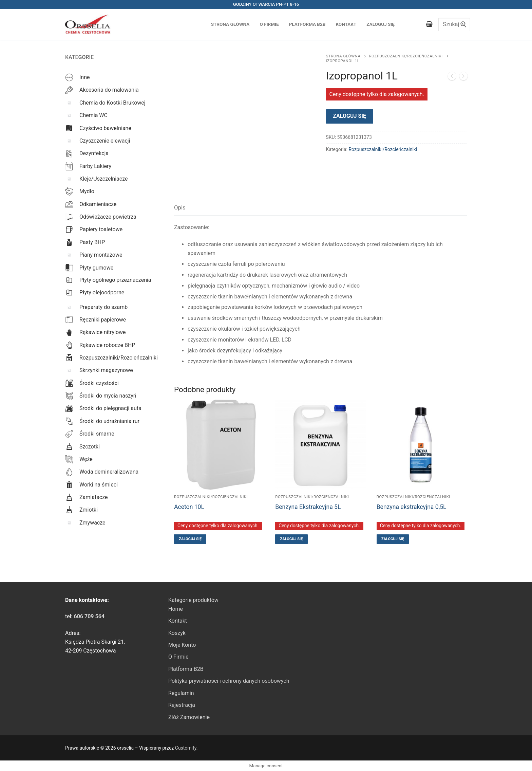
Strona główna (343, 56)
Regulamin (181, 693)
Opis (180, 207)
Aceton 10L (189, 507)
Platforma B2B (186, 669)
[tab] (180, 208)
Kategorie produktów (193, 600)
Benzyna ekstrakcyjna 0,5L (412, 507)
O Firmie (178, 657)
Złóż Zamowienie (189, 717)
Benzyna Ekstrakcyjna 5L (308, 507)
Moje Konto (182, 645)
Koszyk (177, 633)
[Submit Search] (462, 24)
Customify (186, 748)
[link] (89, 616)
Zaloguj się (349, 116)
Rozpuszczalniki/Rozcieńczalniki (406, 56)
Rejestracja (182, 705)
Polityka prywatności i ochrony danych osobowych (229, 681)
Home (176, 609)
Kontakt (178, 621)
